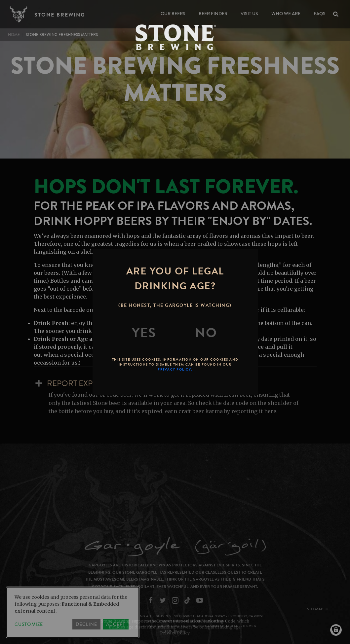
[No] (206, 333)
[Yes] (144, 333)
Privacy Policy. (175, 369)
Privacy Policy (175, 633)
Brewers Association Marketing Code (196, 621)
